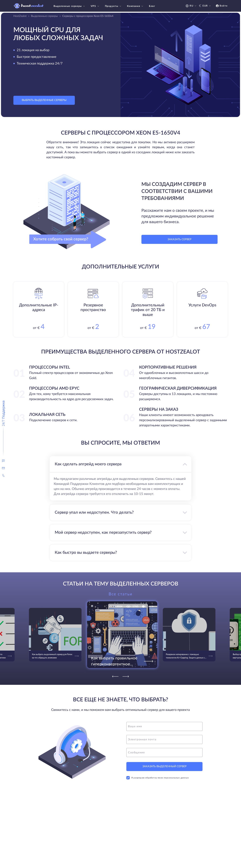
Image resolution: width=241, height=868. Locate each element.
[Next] (126, 676)
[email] (164, 739)
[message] (164, 753)
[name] (164, 726)
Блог (152, 6)
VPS (95, 6)
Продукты (114, 6)
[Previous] (115, 676)
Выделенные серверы (70, 6)
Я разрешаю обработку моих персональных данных (158, 778)
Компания (135, 6)
